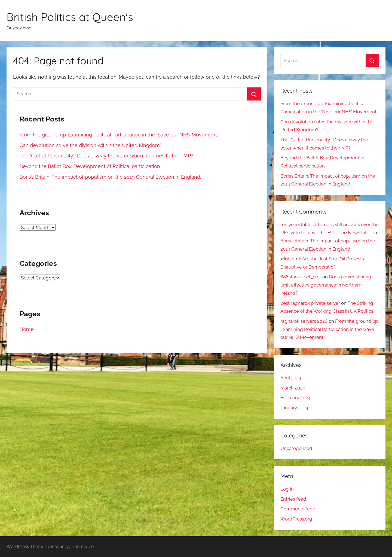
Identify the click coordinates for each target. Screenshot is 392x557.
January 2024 (294, 408)
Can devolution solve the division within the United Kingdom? (91, 145)
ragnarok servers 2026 (304, 321)
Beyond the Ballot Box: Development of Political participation (91, 166)
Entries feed (293, 499)
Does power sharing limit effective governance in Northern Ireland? (326, 285)
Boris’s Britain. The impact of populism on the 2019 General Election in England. (110, 177)
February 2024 (295, 398)
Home (27, 329)
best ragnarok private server (310, 303)
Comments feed (298, 509)
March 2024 (293, 388)
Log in (287, 489)
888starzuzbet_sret (301, 277)
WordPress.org (296, 519)
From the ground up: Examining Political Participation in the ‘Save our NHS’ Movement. (119, 135)
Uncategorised (296, 448)
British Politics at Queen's (70, 17)
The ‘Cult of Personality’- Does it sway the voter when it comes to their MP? (106, 156)
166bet (288, 259)
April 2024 (291, 378)
